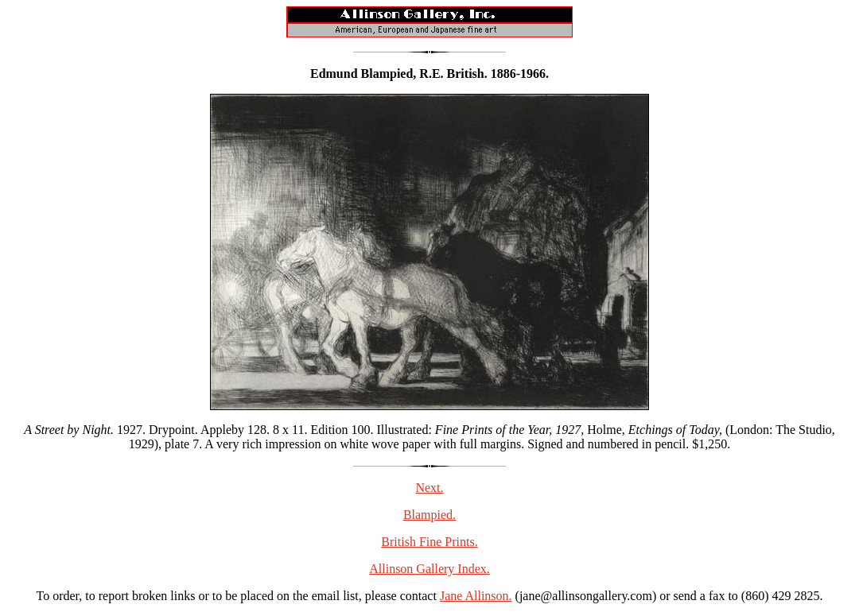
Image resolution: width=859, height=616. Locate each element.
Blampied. (429, 515)
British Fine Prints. (429, 542)
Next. (429, 488)
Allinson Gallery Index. (429, 569)
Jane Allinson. (476, 596)
